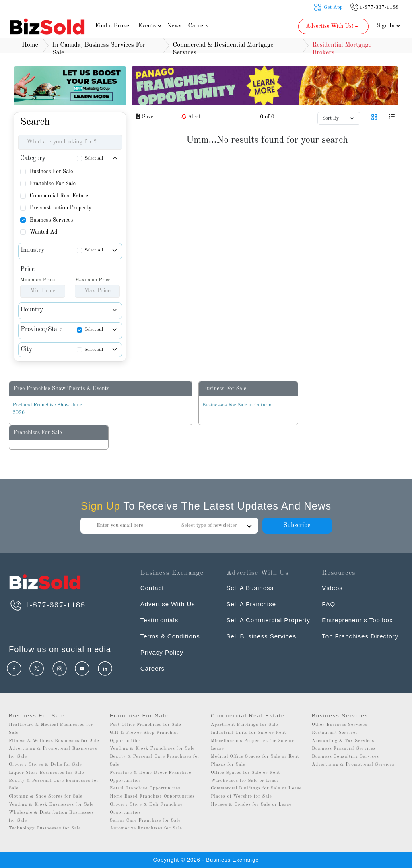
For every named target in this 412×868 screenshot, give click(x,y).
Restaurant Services (335, 733)
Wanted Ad (43, 232)
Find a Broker (113, 26)
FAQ (329, 604)
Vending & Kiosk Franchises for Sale (152, 749)
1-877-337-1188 (47, 605)
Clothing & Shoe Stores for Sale (46, 797)
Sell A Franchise (251, 604)
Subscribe (297, 526)
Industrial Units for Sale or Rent (248, 733)
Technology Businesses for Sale (45, 828)
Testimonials (160, 620)
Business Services (51, 220)
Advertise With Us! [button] (333, 26)
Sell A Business (250, 588)
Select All (94, 158)
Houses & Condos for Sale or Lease (251, 805)
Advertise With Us (168, 604)
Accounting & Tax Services (343, 741)
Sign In (388, 26)
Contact (152, 588)
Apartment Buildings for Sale (244, 725)
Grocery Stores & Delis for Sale (45, 765)
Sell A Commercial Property (268, 620)
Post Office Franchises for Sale (146, 725)
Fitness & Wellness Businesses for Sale (54, 741)
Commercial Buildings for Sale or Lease (256, 788)
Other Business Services (340, 725)
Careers (198, 26)
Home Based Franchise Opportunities (152, 797)
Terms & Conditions (170, 636)
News (174, 26)
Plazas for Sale (228, 765)
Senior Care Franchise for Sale (145, 821)
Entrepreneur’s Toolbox (357, 620)
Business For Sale (51, 172)
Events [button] (150, 26)
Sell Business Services (261, 636)
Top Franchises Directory (360, 636)
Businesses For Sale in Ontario (237, 405)
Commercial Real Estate (59, 196)
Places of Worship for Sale (241, 797)
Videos (332, 588)
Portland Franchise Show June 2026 (47, 409)
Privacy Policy (162, 652)
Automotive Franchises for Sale (146, 828)
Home (30, 45)
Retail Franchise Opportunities (145, 788)
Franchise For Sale (53, 184)
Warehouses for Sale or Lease (245, 781)
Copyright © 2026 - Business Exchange (206, 860)
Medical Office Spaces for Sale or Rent (255, 757)
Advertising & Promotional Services (353, 765)
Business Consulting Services (345, 757)
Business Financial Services (344, 749)
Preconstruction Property (60, 208)
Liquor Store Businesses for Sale (46, 773)
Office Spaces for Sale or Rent (245, 773)
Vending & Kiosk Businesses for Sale (51, 805)
